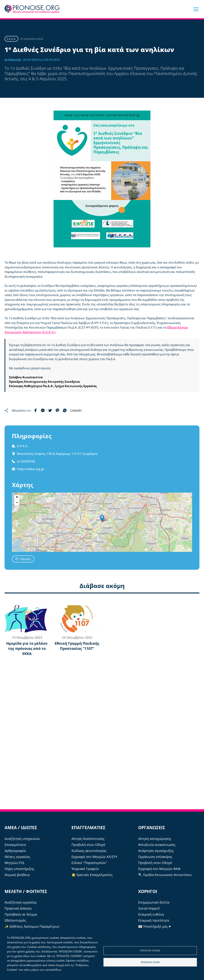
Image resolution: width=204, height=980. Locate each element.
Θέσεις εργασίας (17, 857)
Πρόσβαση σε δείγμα (21, 914)
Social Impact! (149, 908)
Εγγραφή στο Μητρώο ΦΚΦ (159, 869)
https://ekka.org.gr (31, 469)
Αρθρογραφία (15, 851)
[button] (196, 9)
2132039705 (26, 461)
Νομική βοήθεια (17, 875)
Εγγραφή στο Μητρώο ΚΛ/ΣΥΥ (94, 857)
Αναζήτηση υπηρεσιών (22, 839)
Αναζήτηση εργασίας (21, 902)
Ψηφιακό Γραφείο (85, 869)
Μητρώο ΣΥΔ (14, 863)
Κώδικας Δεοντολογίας (89, 851)
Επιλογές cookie (150, 950)
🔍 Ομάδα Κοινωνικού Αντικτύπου (165, 875)
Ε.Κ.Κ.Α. (11, 39)
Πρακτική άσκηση (18, 908)
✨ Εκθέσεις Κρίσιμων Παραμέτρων (32, 926)
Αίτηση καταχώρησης (155, 839)
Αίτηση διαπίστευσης (88, 839)
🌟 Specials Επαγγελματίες (92, 875)
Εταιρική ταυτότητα (154, 920)
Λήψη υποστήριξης (19, 869)
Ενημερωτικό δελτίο (154, 902)
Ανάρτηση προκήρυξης (156, 851)
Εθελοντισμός (15, 920)
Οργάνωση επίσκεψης (155, 857)
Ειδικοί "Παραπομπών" (89, 863)
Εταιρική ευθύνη (151, 914)
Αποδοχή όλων (150, 962)
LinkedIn (76, 410)
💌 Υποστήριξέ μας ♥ (154, 926)
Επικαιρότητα (15, 845)
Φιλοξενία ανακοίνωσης (157, 845)
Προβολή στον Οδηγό (88, 845)
